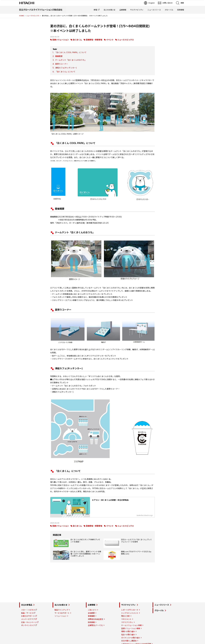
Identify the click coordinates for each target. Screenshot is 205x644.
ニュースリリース (154, 10)
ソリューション (60, 616)
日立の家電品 (27, 605)
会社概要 (91, 613)
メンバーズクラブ (28, 619)
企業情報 (123, 10)
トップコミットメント (130, 613)
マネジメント (126, 619)
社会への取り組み (128, 635)
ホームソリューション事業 (131, 625)
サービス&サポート (62, 613)
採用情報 (181, 10)
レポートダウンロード (130, 610)
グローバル (169, 10)
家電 (95, 10)
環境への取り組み (128, 631)
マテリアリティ (127, 622)
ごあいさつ (92, 610)
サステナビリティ (137, 10)
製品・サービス (27, 613)
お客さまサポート (28, 616)
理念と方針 (125, 616)
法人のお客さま (109, 10)
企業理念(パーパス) (95, 625)
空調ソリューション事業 (131, 628)
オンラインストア (28, 625)
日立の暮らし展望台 (129, 641)
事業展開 (91, 616)
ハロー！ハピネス (28, 610)
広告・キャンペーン (29, 622)
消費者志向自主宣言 (96, 619)
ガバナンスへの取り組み (131, 638)
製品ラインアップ (61, 610)
